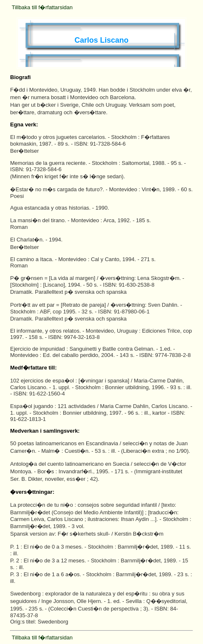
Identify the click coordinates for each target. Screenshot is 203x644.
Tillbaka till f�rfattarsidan (42, 7)
